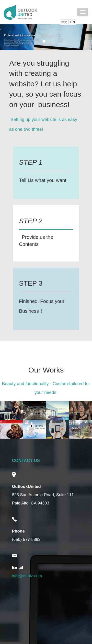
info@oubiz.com (27, 576)
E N (72, 22)
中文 (64, 22)
